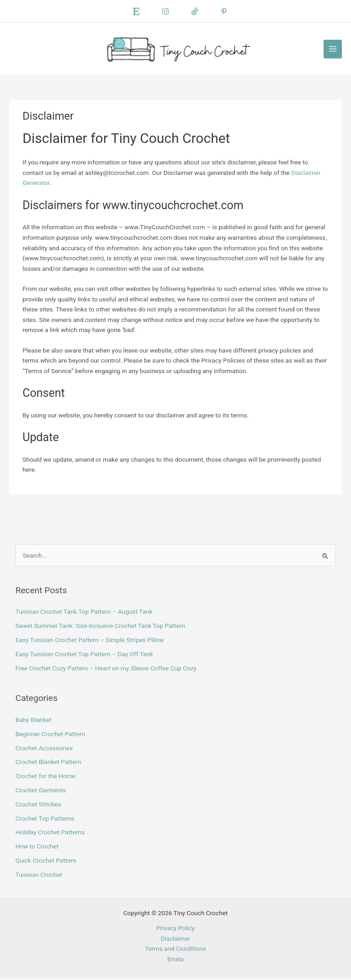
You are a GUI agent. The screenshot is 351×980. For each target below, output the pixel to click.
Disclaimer (175, 940)
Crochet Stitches (38, 806)
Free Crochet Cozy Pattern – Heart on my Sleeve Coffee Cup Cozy (106, 670)
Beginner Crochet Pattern (51, 736)
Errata (175, 961)
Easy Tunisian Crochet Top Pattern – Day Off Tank (84, 656)
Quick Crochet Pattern (46, 862)
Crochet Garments (41, 792)
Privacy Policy (175, 930)
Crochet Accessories (44, 750)
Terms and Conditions (175, 950)
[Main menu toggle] (333, 50)
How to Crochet (37, 848)
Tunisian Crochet (39, 876)
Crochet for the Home (45, 778)
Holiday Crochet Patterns (50, 834)
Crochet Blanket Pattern (48, 764)
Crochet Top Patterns (45, 820)
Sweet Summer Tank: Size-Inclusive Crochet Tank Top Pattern (100, 628)
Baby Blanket (34, 722)
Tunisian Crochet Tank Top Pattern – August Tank (84, 614)
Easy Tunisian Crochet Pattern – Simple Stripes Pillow (90, 642)
